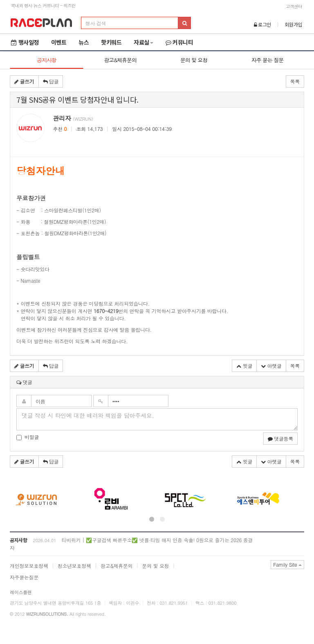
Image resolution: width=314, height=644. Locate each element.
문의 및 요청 (194, 60)
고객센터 (294, 6)
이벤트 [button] (59, 42)
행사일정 (25, 42)
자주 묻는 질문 (268, 60)
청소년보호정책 (74, 566)
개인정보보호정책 (29, 566)
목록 (295, 81)
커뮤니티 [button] (179, 42)
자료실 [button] (144, 42)
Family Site (287, 564)
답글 (51, 81)
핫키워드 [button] (111, 42)
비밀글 (28, 437)
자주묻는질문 (24, 577)
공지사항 (47, 60)
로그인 (263, 24)
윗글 (244, 366)
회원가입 (293, 24)
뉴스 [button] (84, 42)
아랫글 (271, 366)
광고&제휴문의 (120, 60)
